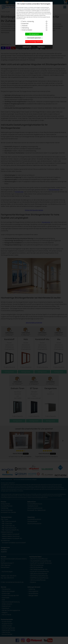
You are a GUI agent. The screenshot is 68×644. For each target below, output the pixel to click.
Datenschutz (27, 47)
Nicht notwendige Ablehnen (34, 42)
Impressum (41, 47)
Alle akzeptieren (34, 34)
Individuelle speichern (34, 38)
